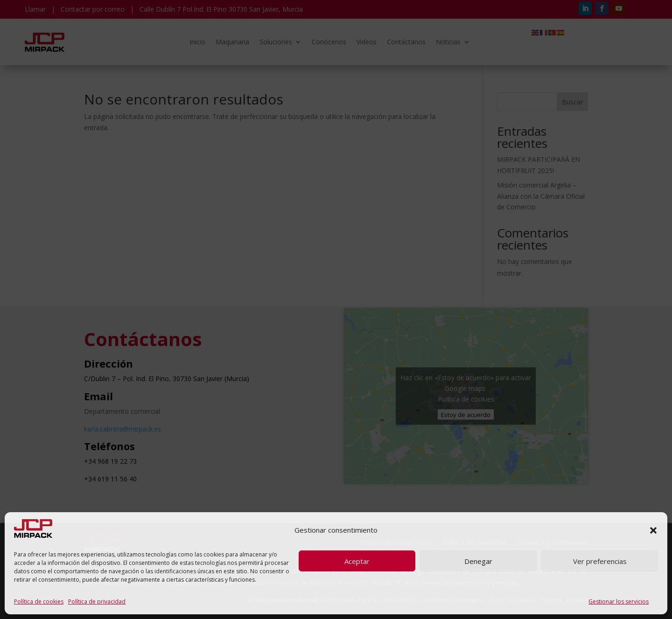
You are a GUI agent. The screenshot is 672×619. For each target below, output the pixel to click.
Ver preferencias (600, 561)
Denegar (478, 561)
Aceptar (357, 561)
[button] (653, 530)
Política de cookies (39, 602)
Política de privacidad (97, 602)
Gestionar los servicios (619, 602)
